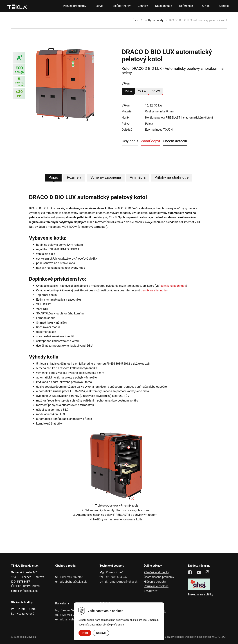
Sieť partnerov (122, 6)
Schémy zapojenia (106, 178)
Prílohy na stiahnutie (172, 178)
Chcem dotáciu (175, 141)
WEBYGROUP (220, 637)
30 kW (156, 91)
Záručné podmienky (156, 573)
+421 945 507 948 (72, 577)
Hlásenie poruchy (155, 582)
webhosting (191, 637)
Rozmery (74, 178)
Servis (99, 6)
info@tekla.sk (29, 591)
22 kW (142, 91)
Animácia (138, 178)
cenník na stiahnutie (173, 286)
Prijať (85, 633)
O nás (206, 6)
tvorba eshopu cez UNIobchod (167, 637)
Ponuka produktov (74, 6)
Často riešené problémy (159, 577)
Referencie (186, 6)
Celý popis (130, 141)
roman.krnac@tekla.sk (123, 582)
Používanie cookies (156, 586)
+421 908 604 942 (116, 577)
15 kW (128, 91)
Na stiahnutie (163, 6)
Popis (53, 178)
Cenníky (143, 6)
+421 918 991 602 (72, 615)
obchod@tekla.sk (76, 582)
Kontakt (224, 6)
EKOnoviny (151, 591)
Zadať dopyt (151, 141)
